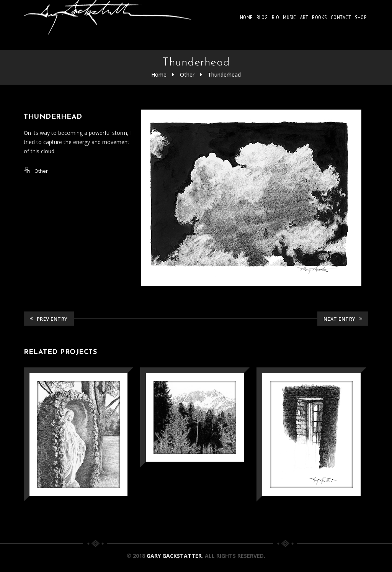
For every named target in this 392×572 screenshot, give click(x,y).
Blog (262, 17)
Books (319, 17)
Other (187, 75)
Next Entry (343, 319)
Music (290, 17)
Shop (361, 17)
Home (246, 17)
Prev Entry (49, 319)
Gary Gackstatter (174, 556)
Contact (341, 17)
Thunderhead (224, 75)
